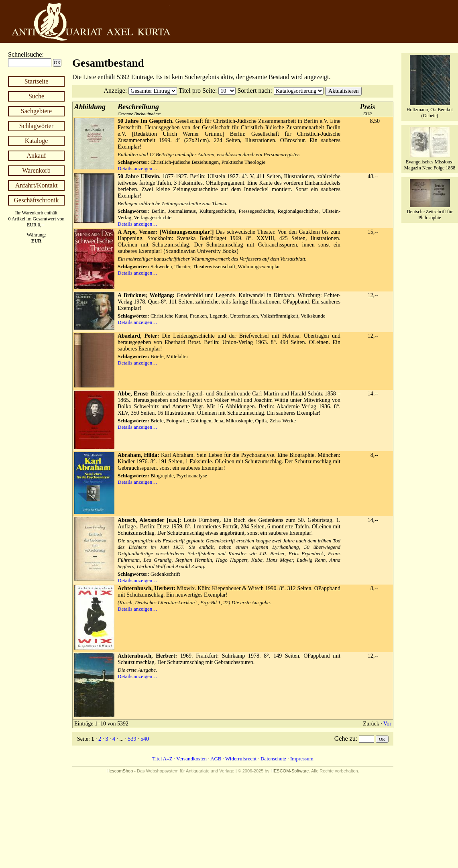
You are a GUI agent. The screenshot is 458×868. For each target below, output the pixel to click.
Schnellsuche (25, 54)
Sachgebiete (36, 111)
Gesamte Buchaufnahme (139, 109)
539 (132, 739)
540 (145, 739)
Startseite (37, 81)
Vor (387, 724)
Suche (36, 96)
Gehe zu (345, 739)
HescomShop (120, 771)
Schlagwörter (36, 126)
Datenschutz (273, 759)
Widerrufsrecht (241, 759)
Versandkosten (191, 759)
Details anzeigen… (137, 168)
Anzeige (115, 91)
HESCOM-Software (290, 771)
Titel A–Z (162, 759)
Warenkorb (36, 170)
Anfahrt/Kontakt (37, 185)
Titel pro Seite (197, 91)
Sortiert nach (254, 91)
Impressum (302, 759)
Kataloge (37, 141)
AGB (216, 759)
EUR (368, 109)
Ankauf (37, 156)
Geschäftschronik (37, 200)
